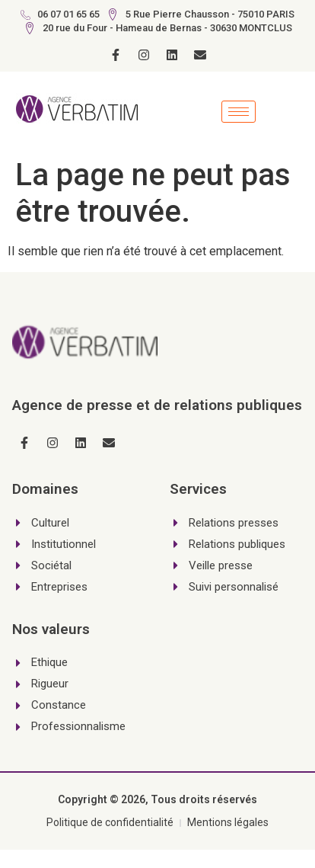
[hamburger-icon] (239, 112)
